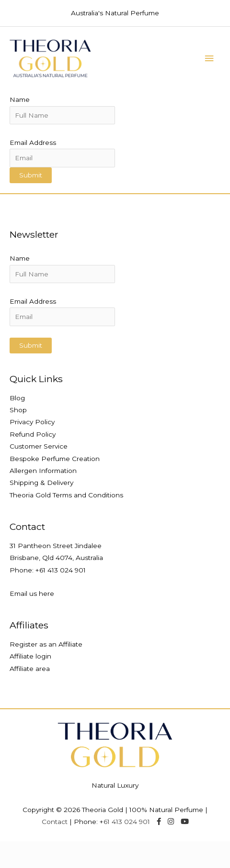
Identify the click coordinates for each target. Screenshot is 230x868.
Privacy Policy (32, 422)
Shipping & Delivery (41, 483)
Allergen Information (43, 471)
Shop (18, 410)
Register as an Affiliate (46, 644)
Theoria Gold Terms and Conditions (66, 495)
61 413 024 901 (63, 570)
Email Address (33, 143)
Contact (55, 822)
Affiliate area (30, 669)
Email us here (32, 593)
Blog (17, 398)
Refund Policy (33, 434)
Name (20, 99)
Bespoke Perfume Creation (55, 459)
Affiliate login (30, 656)
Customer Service (39, 446)
